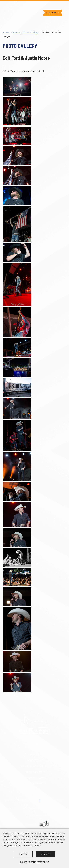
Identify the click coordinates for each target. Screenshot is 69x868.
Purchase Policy (53, 800)
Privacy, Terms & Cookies (21, 800)
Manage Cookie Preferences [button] (35, 862)
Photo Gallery (31, 32)
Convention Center (35, 778)
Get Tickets (53, 13)
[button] (34, 87)
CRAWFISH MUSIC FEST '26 (34, 766)
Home (6, 32)
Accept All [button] (46, 854)
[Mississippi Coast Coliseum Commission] (14, 10)
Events (16, 32)
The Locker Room (34, 783)
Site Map (35, 795)
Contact (34, 789)
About (34, 750)
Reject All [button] (23, 854)
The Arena (34, 761)
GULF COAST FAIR (35, 772)
